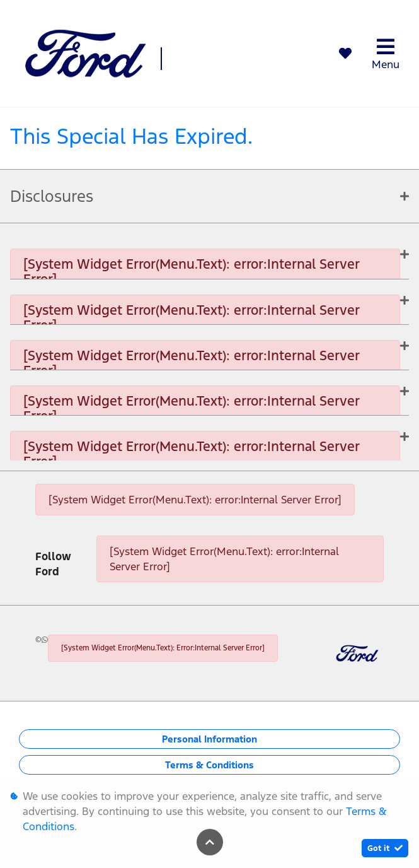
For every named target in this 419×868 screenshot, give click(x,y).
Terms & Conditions (209, 765)
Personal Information (209, 739)
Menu (386, 54)
